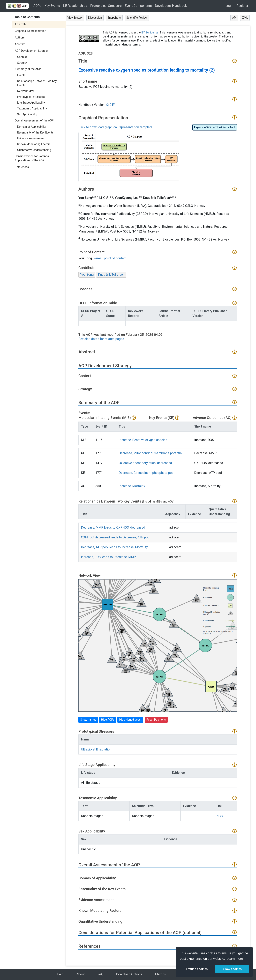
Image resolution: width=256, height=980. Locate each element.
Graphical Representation (30, 31)
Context (22, 57)
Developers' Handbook (171, 6)
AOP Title (21, 24)
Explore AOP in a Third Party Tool (215, 127)
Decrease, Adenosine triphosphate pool (147, 473)
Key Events (52, 6)
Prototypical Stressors (106, 6)
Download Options (129, 974)
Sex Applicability (27, 114)
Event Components (138, 6)
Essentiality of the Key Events (35, 132)
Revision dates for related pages (101, 339)
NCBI (220, 816)
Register (242, 6)
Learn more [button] (235, 959)
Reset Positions (156, 720)
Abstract (20, 44)
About (80, 974)
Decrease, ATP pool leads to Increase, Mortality (114, 547)
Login (229, 6)
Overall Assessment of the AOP (34, 120)
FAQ (100, 974)
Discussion (95, 18)
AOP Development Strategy (32, 51)
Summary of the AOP (28, 69)
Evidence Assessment (31, 138)
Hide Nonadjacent (130, 720)
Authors (20, 37)
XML (245, 18)
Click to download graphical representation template (115, 127)
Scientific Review (137, 18)
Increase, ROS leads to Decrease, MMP (108, 557)
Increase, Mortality (132, 486)
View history (75, 18)
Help (60, 974)
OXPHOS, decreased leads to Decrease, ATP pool (116, 537)
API (234, 18)
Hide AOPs (108, 720)
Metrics (160, 974)
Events (21, 75)
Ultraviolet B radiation (96, 749)
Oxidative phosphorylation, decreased (145, 463)
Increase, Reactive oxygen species (143, 440)
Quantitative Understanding (34, 150)
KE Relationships (75, 6)
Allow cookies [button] (232, 969)
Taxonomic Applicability (32, 108)
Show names (88, 720)
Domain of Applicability (32, 127)
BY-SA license (150, 32)
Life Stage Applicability (31, 103)
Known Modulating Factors (34, 144)
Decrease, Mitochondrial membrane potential (151, 453)
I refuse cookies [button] (197, 969)
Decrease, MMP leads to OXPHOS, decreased (113, 527)
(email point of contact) (111, 258)
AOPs (37, 6)
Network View (26, 91)
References (22, 167)
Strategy (22, 63)
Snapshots (114, 18)
